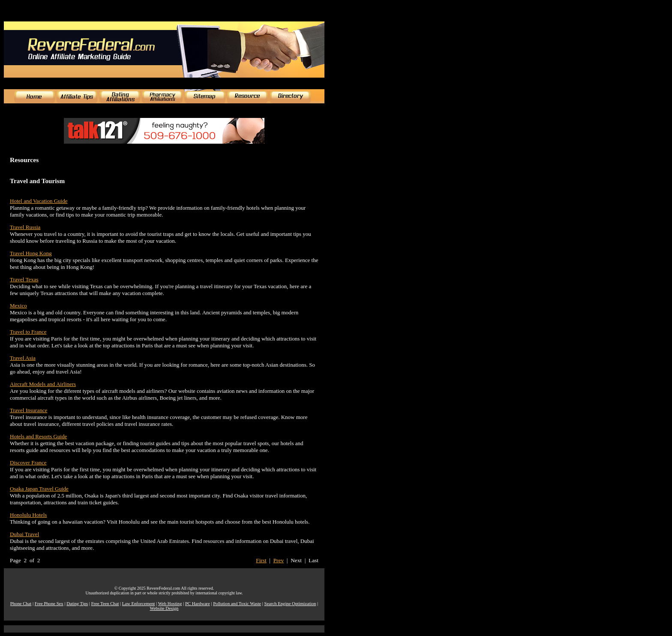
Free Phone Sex (49, 604)
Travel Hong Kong (31, 253)
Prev (279, 560)
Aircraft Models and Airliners (43, 384)
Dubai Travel (24, 534)
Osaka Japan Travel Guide (39, 489)
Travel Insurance (28, 410)
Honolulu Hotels (28, 515)
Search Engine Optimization (290, 604)
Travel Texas (24, 279)
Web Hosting (170, 604)
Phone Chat (21, 604)
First (261, 560)
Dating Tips (77, 604)
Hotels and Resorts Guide (38, 436)
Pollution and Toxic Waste (237, 604)
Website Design (164, 608)
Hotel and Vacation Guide (39, 201)
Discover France (28, 463)
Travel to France (28, 332)
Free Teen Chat (105, 604)
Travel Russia (25, 227)
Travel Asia (23, 358)
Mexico (18, 306)
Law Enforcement (139, 604)
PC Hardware (198, 604)
